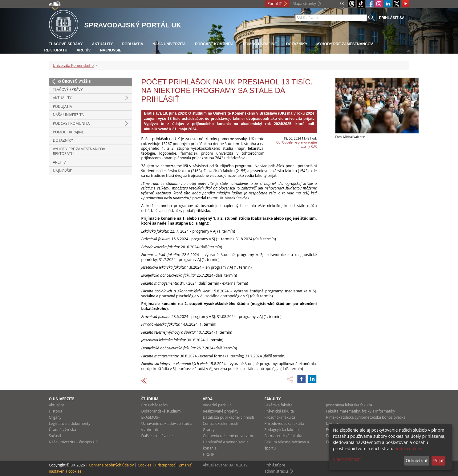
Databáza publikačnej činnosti (229, 417)
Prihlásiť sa (392, 18)
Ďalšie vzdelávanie (157, 436)
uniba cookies (408, 448)
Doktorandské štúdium (161, 411)
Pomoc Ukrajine (260, 44)
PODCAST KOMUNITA (214, 44)
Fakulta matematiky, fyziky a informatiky (361, 411)
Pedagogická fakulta (282, 430)
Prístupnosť (165, 465)
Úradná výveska (63, 430)
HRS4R (209, 454)
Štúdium (150, 399)
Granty (209, 430)
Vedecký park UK (217, 405)
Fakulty (273, 399)
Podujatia (133, 44)
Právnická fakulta (279, 411)
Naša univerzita (169, 44)
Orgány (55, 417)
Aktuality (103, 44)
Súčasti (55, 436)
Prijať (438, 460)
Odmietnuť (417, 460)
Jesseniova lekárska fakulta (349, 405)
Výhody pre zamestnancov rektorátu (79, 151)
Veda (208, 399)
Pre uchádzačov (155, 405)
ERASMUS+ (151, 417)
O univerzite (62, 399)
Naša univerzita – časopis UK (73, 442)
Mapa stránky (304, 4)
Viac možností (347, 459)
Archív (84, 50)
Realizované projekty (221, 411)
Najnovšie (111, 50)
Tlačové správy (66, 44)
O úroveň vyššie (75, 81)
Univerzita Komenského (73, 65)
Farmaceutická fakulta (284, 436)
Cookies (144, 465)
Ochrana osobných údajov (111, 465)
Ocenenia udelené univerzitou (229, 436)
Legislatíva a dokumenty (70, 423)
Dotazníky (297, 44)
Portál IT (275, 4)
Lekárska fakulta (279, 405)
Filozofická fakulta (280, 417)
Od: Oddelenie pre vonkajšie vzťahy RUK (297, 144)
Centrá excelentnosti (221, 423)
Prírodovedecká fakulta (284, 423)
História (56, 411)
